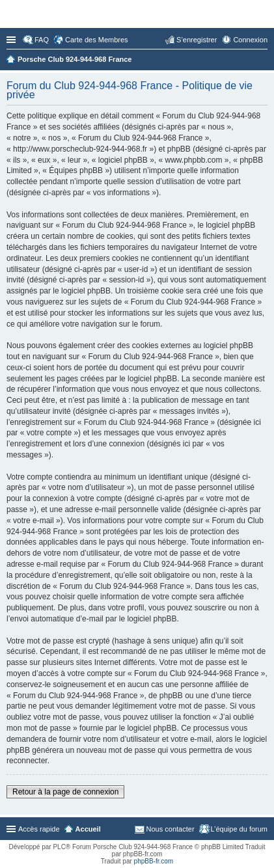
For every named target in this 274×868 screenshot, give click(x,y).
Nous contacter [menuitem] (171, 829)
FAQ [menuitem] (42, 40)
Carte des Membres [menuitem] (97, 40)
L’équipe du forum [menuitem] (239, 829)
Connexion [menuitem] (250, 40)
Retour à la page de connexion (65, 792)
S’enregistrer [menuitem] (197, 40)
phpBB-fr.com (154, 861)
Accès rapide (12, 40)
